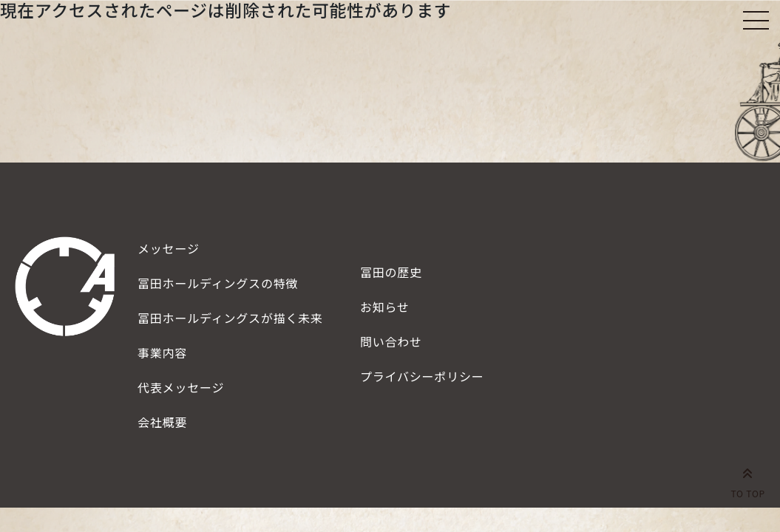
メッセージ (169, 248)
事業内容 (162, 352)
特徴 (218, 283)
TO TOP (748, 480)
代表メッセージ (181, 387)
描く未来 (230, 318)
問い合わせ (391, 341)
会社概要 (162, 422)
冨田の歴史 (391, 272)
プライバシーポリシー (422, 376)
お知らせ (385, 307)
